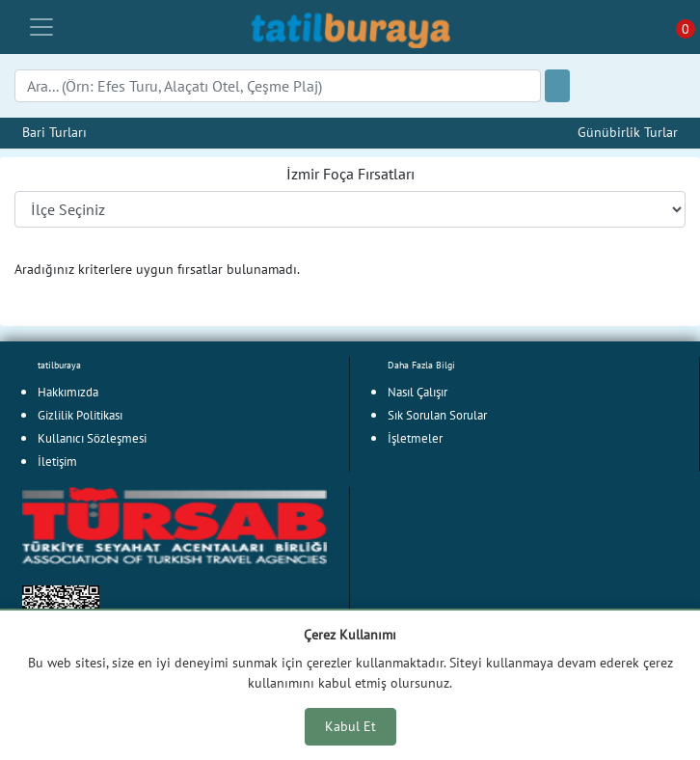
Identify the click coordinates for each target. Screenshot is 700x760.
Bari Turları (54, 132)
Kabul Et (350, 726)
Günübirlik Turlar (628, 132)
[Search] (278, 86)
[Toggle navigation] (41, 27)
